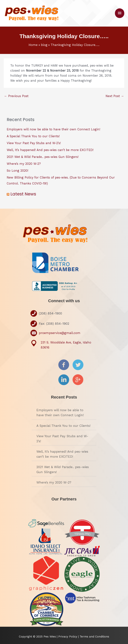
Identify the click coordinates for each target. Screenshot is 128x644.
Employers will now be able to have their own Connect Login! (53, 129)
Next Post (115, 96)
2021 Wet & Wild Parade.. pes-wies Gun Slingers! (43, 157)
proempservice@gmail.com (60, 333)
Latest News (23, 194)
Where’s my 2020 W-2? (24, 164)
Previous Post (16, 96)
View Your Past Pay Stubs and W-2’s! (34, 143)
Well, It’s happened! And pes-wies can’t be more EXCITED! (50, 150)
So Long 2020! (17, 171)
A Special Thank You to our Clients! (33, 136)
